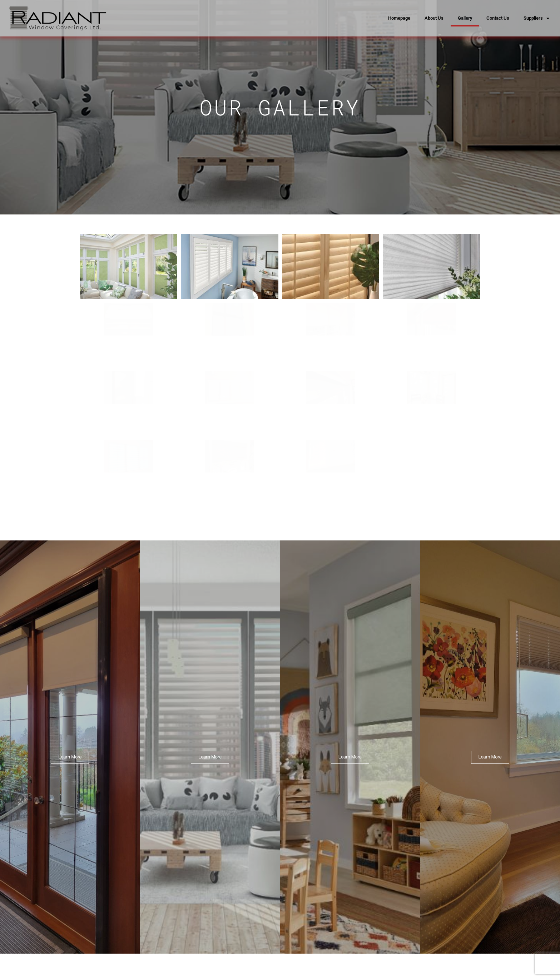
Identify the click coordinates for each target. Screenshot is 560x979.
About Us (434, 18)
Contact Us (498, 18)
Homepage (399, 18)
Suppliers (536, 18)
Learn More (70, 736)
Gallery (465, 18)
